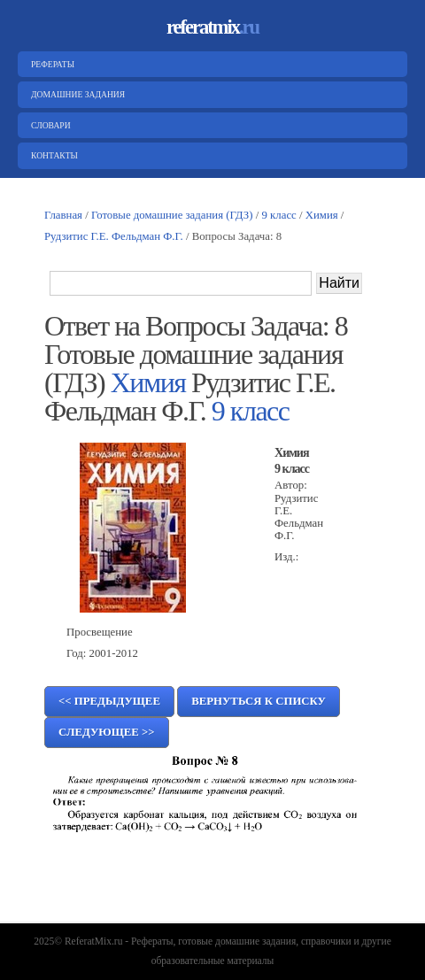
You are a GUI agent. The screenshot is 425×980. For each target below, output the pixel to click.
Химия (322, 215)
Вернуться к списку (259, 701)
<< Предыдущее (109, 701)
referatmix (212, 27)
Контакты (52, 155)
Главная (63, 215)
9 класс (279, 215)
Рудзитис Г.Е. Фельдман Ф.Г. (114, 236)
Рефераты (50, 64)
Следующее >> (107, 732)
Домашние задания (76, 94)
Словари (49, 125)
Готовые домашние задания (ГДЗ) (172, 215)
